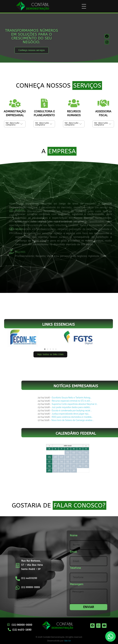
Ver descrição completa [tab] (13, 124)
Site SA (67, 641)
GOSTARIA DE (59, 505)
